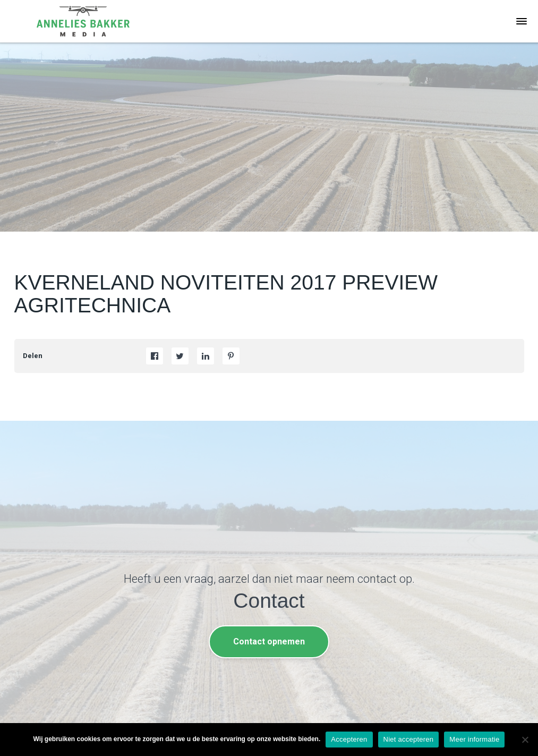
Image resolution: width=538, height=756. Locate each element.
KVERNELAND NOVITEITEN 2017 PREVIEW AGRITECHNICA (226, 294)
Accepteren (349, 739)
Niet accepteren (409, 739)
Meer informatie (474, 739)
